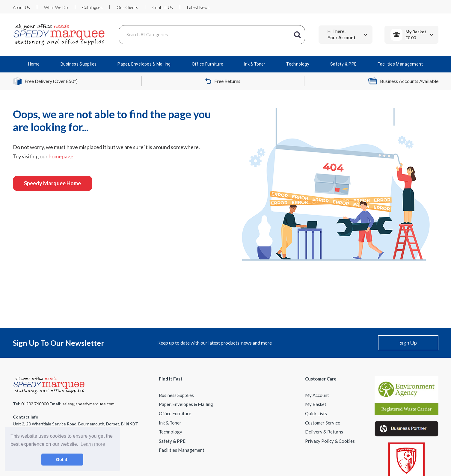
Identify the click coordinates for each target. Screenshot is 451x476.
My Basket (316, 404)
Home (34, 64)
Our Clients (127, 7)
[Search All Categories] (212, 35)
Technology (298, 64)
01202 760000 (35, 404)
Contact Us (163, 7)
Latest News (198, 7)
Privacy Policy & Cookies (330, 441)
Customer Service (323, 423)
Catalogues (92, 7)
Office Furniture (208, 64)
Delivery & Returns (324, 432)
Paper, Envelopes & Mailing (144, 64)
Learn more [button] (93, 444)
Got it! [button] (62, 460)
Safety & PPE (343, 64)
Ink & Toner (255, 64)
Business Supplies (79, 64)
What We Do (56, 7)
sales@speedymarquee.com (88, 404)
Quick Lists (316, 413)
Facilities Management (400, 64)
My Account (317, 395)
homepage (61, 156)
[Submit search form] (298, 35)
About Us (21, 7)
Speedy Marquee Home (52, 183)
